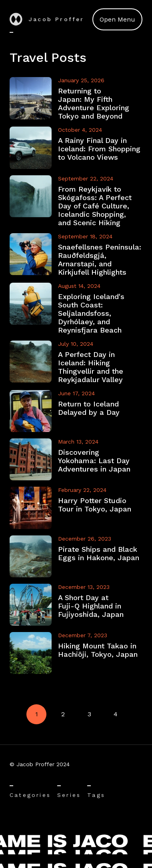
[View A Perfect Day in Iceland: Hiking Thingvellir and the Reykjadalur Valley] (76, 362)
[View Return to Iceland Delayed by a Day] (76, 411)
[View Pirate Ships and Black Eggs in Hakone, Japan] (76, 556)
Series (69, 795)
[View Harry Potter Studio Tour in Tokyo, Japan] (76, 508)
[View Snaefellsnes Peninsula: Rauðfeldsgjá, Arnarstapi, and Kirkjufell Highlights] (76, 255)
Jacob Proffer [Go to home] (47, 19)
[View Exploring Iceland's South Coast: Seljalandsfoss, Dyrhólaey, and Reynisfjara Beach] (76, 308)
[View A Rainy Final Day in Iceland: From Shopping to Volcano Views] (76, 148)
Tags (96, 795)
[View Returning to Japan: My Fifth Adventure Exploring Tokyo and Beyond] (76, 99)
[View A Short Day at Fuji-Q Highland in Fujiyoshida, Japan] (76, 605)
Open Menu (117, 19)
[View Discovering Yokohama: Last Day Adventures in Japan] (76, 459)
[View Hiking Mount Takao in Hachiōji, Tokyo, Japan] (76, 653)
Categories (30, 795)
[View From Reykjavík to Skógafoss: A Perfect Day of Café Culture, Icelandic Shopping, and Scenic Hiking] (76, 201)
